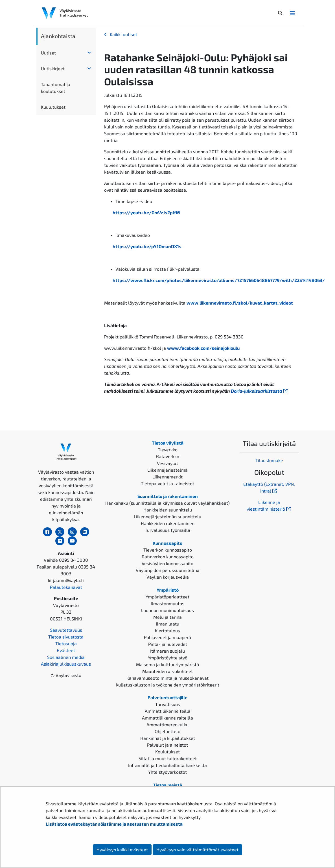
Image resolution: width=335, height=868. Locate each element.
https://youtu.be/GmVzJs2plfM (146, 212)
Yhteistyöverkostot (167, 772)
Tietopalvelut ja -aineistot (167, 483)
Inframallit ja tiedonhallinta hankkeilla (167, 765)
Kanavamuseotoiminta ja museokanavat (167, 678)
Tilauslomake (269, 460)
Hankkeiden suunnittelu (168, 510)
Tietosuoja (66, 643)
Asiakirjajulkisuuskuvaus (66, 664)
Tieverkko (168, 450)
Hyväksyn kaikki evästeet (122, 850)
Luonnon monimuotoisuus (167, 610)
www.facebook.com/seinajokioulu (203, 348)
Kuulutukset (53, 107)
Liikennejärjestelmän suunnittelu (167, 516)
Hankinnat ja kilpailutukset (168, 738)
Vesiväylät (167, 463)
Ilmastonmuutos (167, 603)
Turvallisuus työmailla (167, 530)
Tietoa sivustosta (66, 637)
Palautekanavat (66, 587)
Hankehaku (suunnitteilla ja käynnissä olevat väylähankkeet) (167, 503)
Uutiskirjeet (53, 68)
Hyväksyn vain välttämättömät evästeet (197, 850)
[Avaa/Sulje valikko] (292, 13)
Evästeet (66, 650)
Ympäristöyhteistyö (168, 658)
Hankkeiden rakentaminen (168, 523)
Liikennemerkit (167, 477)
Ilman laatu (167, 624)
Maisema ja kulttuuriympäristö (167, 664)
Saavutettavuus (66, 630)
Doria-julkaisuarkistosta (260, 391)
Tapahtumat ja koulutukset (56, 88)
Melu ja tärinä (167, 617)
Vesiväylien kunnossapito (167, 563)
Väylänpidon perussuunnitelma (168, 570)
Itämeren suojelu (167, 651)
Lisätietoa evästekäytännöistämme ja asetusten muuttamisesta (114, 824)
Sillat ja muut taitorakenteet (168, 758)
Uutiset (48, 53)
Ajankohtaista (58, 36)
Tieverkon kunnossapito (168, 550)
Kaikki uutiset (123, 34)
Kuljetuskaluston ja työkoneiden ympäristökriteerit (167, 685)
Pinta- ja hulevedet (168, 644)
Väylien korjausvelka (168, 577)
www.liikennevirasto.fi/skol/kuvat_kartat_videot (240, 303)
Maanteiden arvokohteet (167, 671)
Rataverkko (168, 456)
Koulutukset (167, 752)
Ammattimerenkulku (167, 724)
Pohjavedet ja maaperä (167, 637)
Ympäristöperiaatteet (167, 597)
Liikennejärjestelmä (167, 470)
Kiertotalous (167, 630)
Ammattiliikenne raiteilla (167, 718)
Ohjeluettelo (167, 731)
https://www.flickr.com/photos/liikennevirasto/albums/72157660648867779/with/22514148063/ (219, 280)
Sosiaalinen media (66, 657)
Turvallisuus (168, 704)
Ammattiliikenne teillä (168, 711)
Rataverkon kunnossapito (168, 557)
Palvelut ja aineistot (167, 745)
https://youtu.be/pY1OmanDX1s (147, 246)
